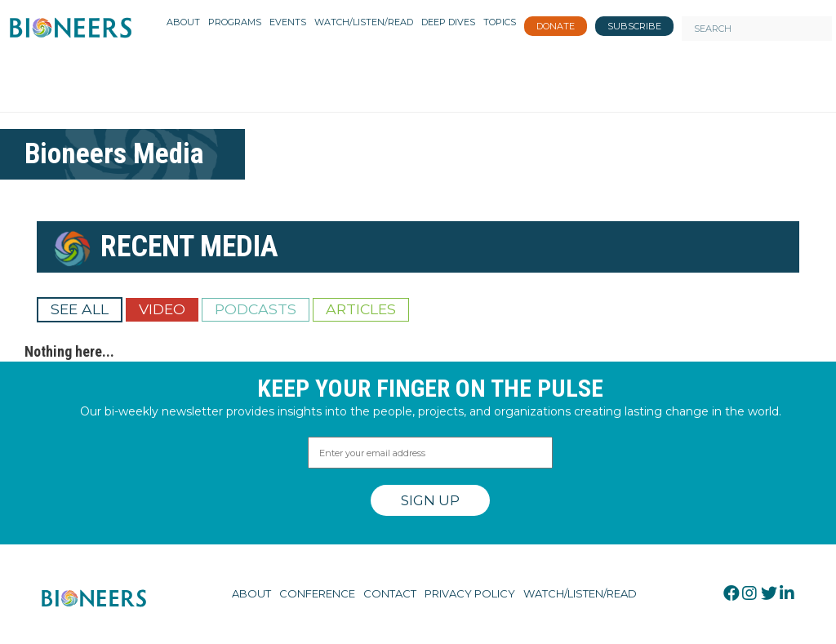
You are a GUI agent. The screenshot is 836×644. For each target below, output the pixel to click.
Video (162, 309)
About (251, 593)
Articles (361, 309)
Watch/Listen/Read (580, 593)
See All (80, 309)
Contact (390, 593)
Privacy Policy (470, 593)
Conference (317, 593)
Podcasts (256, 309)
